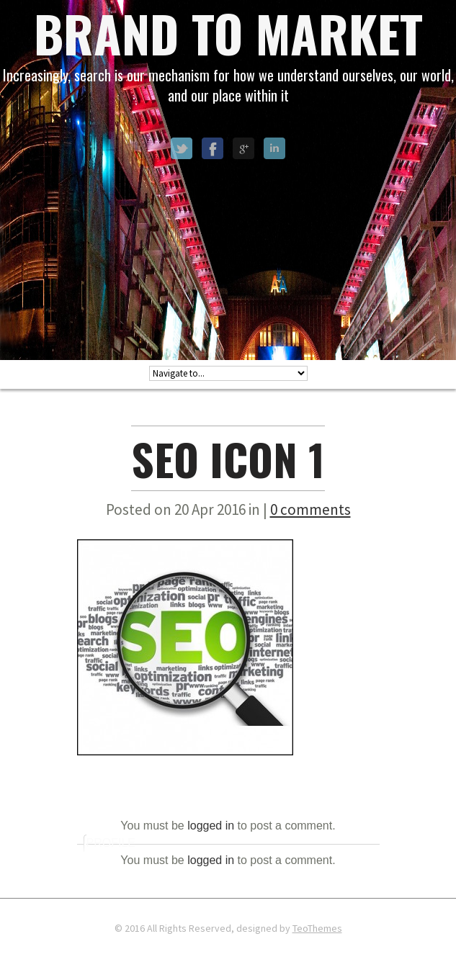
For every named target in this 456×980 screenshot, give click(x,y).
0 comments (310, 509)
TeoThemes (317, 928)
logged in (211, 826)
